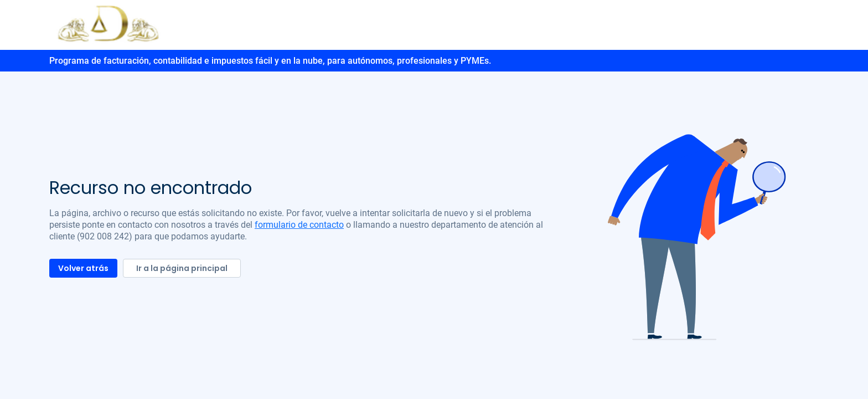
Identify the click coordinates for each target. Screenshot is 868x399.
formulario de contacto (299, 225)
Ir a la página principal (182, 268)
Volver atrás (83, 268)
